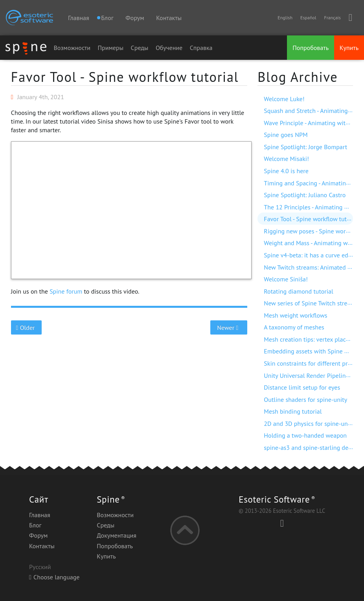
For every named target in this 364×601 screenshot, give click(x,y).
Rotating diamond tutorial (298, 291)
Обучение (169, 48)
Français (332, 18)
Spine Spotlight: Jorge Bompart (305, 147)
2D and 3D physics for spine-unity (309, 423)
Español (308, 18)
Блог (35, 525)
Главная (79, 18)
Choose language (54, 577)
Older (26, 327)
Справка (201, 48)
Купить (349, 48)
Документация (117, 535)
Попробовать (311, 48)
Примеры (110, 48)
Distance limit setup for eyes (302, 387)
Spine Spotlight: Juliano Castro (305, 195)
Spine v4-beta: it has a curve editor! (312, 255)
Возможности (72, 48)
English (285, 18)
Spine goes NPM (286, 135)
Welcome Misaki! (286, 159)
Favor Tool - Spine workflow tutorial (125, 77)
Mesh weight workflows (295, 315)
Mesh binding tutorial (293, 411)
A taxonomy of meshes (294, 327)
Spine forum (66, 291)
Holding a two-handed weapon (305, 435)
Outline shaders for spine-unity (305, 399)
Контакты (169, 18)
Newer (229, 327)
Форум (135, 18)
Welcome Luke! (284, 99)
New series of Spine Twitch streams (311, 303)
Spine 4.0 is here (286, 171)
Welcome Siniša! (286, 279)
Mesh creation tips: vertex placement (313, 339)
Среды (140, 48)
